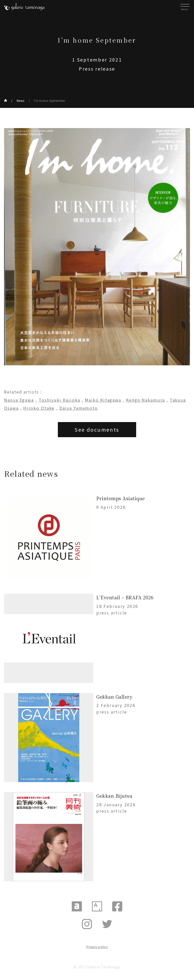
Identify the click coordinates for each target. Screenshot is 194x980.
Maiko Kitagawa (103, 400)
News (21, 100)
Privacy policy (97, 947)
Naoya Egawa (19, 400)
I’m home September (50, 100)
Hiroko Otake (39, 408)
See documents (97, 429)
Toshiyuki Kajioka (59, 400)
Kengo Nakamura (145, 400)
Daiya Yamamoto (79, 408)
